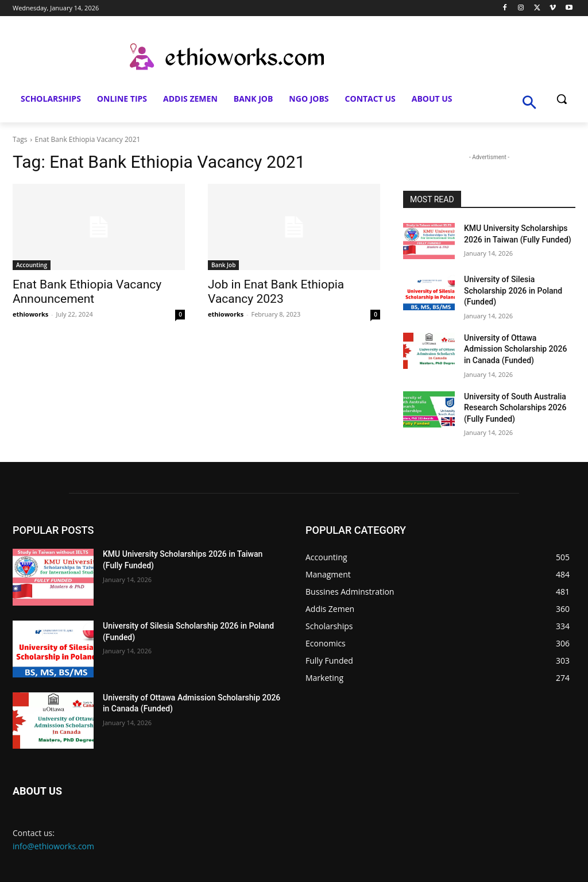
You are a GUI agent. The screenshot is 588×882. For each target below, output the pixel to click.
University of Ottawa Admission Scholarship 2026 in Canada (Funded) (515, 349)
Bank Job (223, 265)
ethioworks (30, 314)
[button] (562, 99)
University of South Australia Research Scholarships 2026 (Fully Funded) (515, 408)
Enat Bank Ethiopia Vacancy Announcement (87, 292)
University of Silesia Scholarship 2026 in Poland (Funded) (513, 290)
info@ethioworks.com (53, 846)
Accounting (32, 265)
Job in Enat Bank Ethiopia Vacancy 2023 (276, 292)
